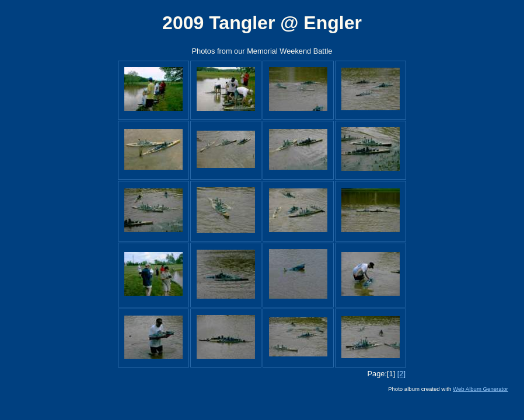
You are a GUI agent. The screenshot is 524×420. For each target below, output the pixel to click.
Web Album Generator (481, 389)
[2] (401, 374)
